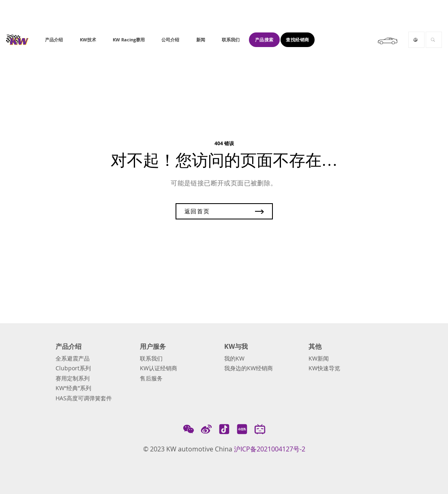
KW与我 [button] (236, 347)
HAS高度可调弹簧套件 (84, 398)
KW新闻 (319, 359)
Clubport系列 (73, 368)
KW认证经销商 (159, 368)
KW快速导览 (324, 368)
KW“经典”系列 (73, 388)
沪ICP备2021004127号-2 (270, 449)
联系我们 (151, 359)
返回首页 (224, 211)
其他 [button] (315, 347)
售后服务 (151, 378)
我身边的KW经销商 (249, 368)
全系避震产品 (73, 359)
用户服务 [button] (153, 347)
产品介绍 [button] (69, 347)
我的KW (234, 359)
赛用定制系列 (73, 378)
